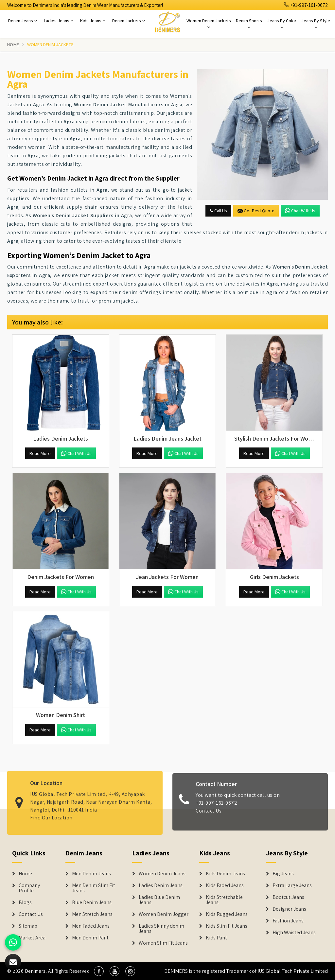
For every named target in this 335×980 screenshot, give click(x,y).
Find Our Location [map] (51, 813)
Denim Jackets (129, 21)
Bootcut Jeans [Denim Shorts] (288, 897)
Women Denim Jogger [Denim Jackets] (164, 914)
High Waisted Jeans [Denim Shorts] (294, 933)
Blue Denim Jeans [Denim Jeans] (92, 902)
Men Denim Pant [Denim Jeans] (90, 938)
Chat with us (300, 211)
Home (13, 44)
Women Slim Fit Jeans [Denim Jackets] (163, 943)
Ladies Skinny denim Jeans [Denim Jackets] (161, 929)
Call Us (218, 211)
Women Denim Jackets (209, 24)
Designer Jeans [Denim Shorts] (289, 909)
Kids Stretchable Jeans (224, 900)
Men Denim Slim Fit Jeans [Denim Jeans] (94, 888)
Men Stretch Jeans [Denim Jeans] (92, 914)
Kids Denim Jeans (225, 874)
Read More (40, 453)
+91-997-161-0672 (306, 5)
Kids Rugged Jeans (227, 914)
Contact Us (209, 816)
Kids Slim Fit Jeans (227, 926)
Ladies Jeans (59, 21)
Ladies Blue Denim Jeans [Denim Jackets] (159, 900)
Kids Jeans (93, 21)
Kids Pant (216, 938)
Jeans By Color (282, 24)
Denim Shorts (249, 24)
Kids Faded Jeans (225, 885)
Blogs (25, 902)
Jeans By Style (316, 24)
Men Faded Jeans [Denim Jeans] (91, 926)
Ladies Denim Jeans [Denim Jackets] (161, 885)
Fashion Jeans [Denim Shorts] (288, 921)
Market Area (32, 938)
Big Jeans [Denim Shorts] (283, 874)
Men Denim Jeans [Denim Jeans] (91, 874)
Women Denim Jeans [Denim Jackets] (162, 874)
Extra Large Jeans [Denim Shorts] (292, 885)
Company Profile (29, 888)
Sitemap (28, 926)
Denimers (35, 971)
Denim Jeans (23, 21)
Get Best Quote (256, 211)
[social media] (99, 971)
